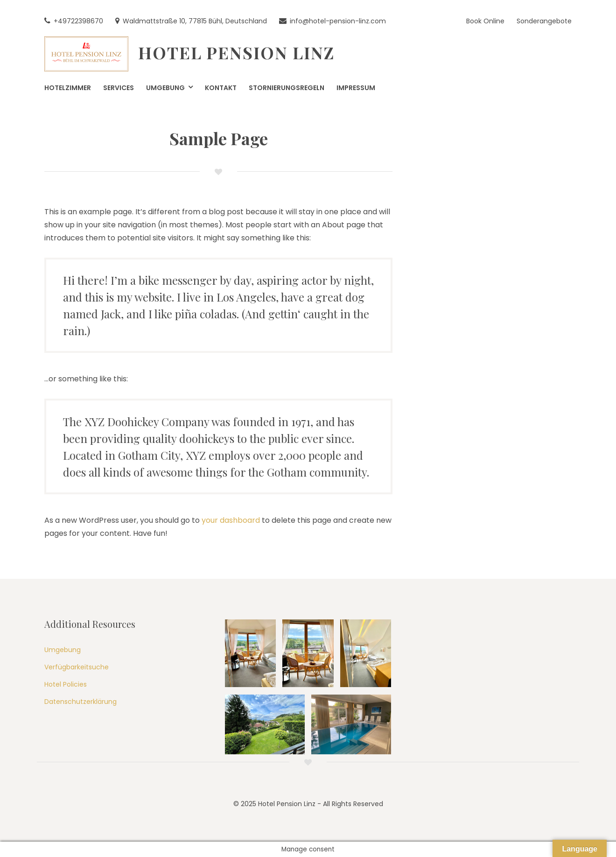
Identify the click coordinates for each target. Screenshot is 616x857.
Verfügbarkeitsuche (77, 667)
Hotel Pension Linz (236, 52)
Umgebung (63, 650)
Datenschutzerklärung (80, 702)
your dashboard (231, 520)
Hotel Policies (66, 684)
